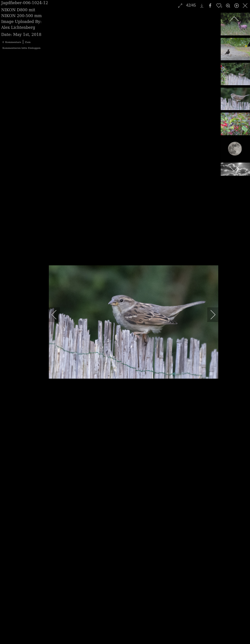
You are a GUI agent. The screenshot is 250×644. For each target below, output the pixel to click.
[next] (210, 315)
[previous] (57, 315)
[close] (246, 6)
